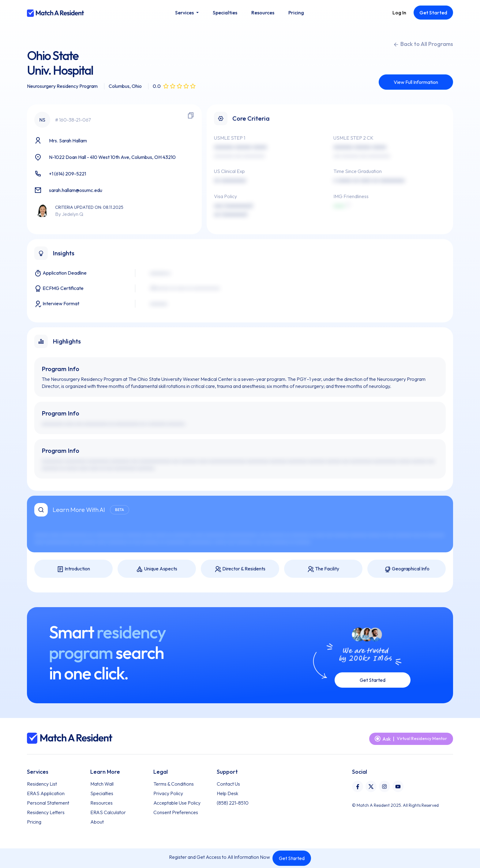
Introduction (73, 569)
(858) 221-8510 (233, 803)
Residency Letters (46, 812)
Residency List (42, 784)
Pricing (34, 822)
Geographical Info (407, 569)
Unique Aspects (157, 569)
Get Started (292, 858)
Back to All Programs (423, 44)
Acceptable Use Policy (177, 803)
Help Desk (227, 793)
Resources (101, 803)
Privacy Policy (168, 793)
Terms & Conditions (174, 784)
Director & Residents (240, 569)
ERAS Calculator (108, 812)
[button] (187, 13)
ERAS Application (46, 793)
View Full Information (416, 82)
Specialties (102, 793)
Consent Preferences (176, 812)
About (97, 822)
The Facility (323, 569)
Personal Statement (48, 803)
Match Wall (102, 784)
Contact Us (228, 784)
